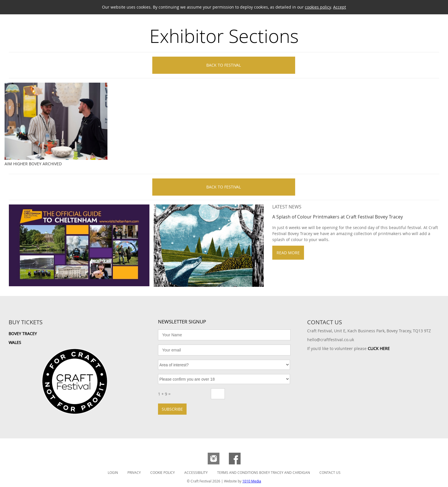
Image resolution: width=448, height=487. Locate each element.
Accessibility (196, 472)
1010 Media (252, 481)
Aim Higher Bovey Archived (33, 164)
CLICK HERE (379, 348)
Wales (15, 342)
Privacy (134, 472)
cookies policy (318, 7)
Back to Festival (224, 65)
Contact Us (330, 472)
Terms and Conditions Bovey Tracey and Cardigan (264, 472)
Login (113, 472)
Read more (288, 253)
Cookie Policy (163, 472)
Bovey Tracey (23, 334)
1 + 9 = (164, 394)
